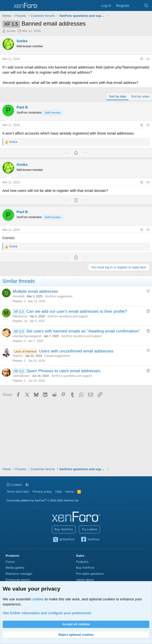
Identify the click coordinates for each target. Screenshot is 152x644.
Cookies (14, 485)
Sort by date (118, 96)
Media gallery (15, 568)
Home (70, 492)
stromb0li (19, 296)
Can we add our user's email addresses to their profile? (77, 311)
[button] (27, 485)
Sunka (11, 31)
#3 (148, 182)
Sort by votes (140, 96)
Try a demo (89, 529)
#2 (148, 125)
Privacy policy (42, 492)
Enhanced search (18, 580)
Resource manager (19, 574)
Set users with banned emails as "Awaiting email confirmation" (83, 331)
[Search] (146, 5)
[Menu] (7, 6)
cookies (38, 599)
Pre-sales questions (90, 574)
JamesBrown (21, 376)
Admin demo (85, 580)
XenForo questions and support (68, 316)
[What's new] (137, 5)
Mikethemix (20, 316)
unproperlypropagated (27, 336)
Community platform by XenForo (43, 500)
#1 (148, 59)
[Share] (142, 59)
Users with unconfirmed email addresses (76, 351)
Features (82, 562)
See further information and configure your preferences (47, 613)
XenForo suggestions (59, 296)
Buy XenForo (64, 529)
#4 (148, 230)
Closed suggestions (57, 356)
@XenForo (64, 540)
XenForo (90, 540)
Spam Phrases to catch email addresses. (64, 371)
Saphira (18, 356)
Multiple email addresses (35, 291)
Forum (10, 562)
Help (59, 492)
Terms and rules (18, 492)
